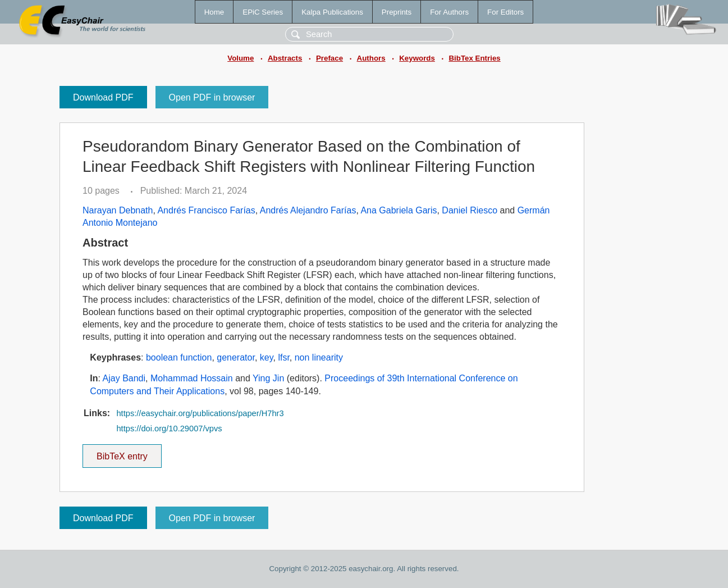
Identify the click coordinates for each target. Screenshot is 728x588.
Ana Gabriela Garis (399, 210)
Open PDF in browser (212, 97)
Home (214, 12)
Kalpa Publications (332, 12)
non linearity (319, 357)
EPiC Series (263, 12)
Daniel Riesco (470, 210)
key (267, 357)
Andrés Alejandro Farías (308, 210)
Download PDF (103, 97)
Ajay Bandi (124, 378)
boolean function (179, 357)
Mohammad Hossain (192, 378)
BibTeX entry (122, 453)
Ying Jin (268, 378)
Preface (329, 58)
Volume (241, 58)
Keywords (417, 58)
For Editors (505, 12)
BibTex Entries (474, 58)
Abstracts (285, 58)
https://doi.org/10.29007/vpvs (169, 429)
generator (236, 357)
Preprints (397, 12)
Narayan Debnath (118, 210)
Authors (371, 58)
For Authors (449, 12)
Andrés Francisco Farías (206, 210)
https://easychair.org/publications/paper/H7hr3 (200, 413)
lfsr (283, 357)
